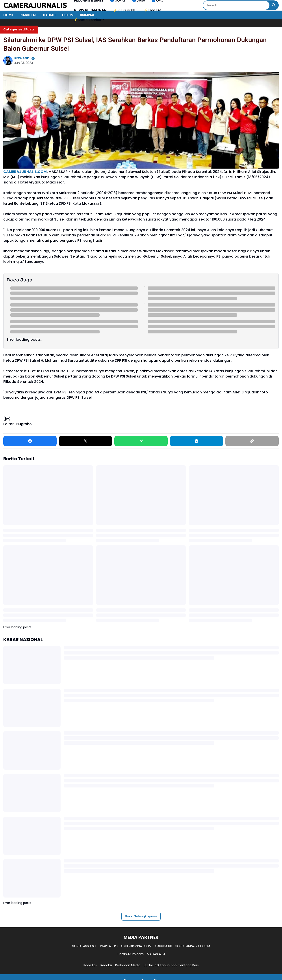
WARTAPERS (109, 946)
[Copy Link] (252, 441)
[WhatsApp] (197, 441)
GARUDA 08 (163, 946)
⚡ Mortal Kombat (90, 20)
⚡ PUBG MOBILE (125, 10)
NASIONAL (28, 15)
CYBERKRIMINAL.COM (136, 946)
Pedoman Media (128, 965)
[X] (85, 441)
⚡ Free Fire (153, 10)
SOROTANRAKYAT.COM (193, 946)
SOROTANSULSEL (84, 946)
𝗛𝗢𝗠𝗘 (9, 15)
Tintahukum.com (130, 954)
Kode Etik (90, 965)
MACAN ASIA (156, 954)
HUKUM (68, 15)
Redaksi (106, 965)
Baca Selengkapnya (141, 916)
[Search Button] (274, 5)
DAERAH (49, 15)
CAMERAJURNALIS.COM (25, 172)
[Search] (236, 5)
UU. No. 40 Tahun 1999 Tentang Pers (171, 965)
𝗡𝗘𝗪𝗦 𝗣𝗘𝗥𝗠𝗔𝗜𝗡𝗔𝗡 (90, 10)
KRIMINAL (87, 15)
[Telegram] (141, 441)
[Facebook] (30, 441)
